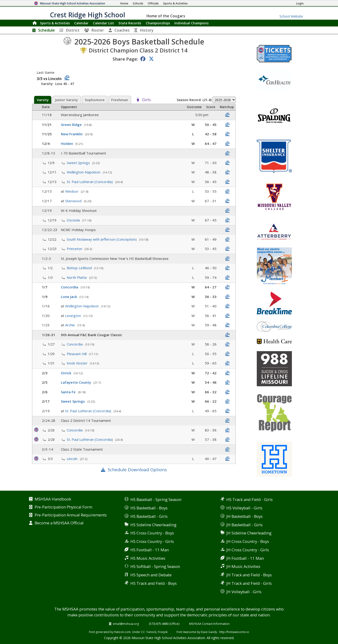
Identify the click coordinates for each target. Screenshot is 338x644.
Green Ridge (72, 125)
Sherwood (74, 201)
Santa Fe (69, 392)
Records (130, 23)
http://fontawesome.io (234, 632)
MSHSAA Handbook (53, 499)
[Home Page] (124, 3)
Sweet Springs (79, 163)
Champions (191, 23)
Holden (67, 144)
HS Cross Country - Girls (152, 541)
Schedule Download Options (137, 469)
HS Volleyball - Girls (244, 508)
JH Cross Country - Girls (248, 550)
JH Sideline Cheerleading (249, 533)
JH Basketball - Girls (244, 525)
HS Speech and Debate (151, 575)
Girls (146, 100)
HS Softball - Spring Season (155, 566)
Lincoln (73, 459)
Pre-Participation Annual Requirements (71, 515)
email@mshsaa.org (126, 624)
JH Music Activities (243, 566)
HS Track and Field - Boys (154, 583)
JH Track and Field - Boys (249, 575)
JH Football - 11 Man (245, 558)
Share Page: (125, 59)
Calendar (81, 23)
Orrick (66, 373)
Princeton (75, 249)
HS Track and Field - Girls (250, 499)
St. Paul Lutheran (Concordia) (90, 182)
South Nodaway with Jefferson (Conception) (102, 239)
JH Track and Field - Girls (249, 583)
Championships (158, 23)
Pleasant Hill (77, 354)
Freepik (163, 632)
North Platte (77, 277)
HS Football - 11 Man (150, 550)
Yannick (151, 632)
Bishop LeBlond (80, 268)
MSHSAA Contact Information (209, 624)
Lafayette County (76, 382)
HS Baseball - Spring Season (156, 499)
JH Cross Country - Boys (248, 541)
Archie (70, 325)
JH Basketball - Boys (244, 516)
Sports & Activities (55, 23)
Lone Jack (69, 297)
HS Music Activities (148, 558)
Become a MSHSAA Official (59, 523)
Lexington (73, 316)
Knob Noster (78, 363)
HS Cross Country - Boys (152, 533)
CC (143, 632)
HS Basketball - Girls (149, 516)
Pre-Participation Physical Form (63, 507)
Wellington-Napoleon (84, 172)
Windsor (72, 191)
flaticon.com (122, 632)
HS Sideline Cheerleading (153, 525)
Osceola (74, 220)
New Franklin (72, 134)
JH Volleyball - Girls (244, 592)
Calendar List (103, 23)
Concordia (70, 287)
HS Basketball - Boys (149, 508)
